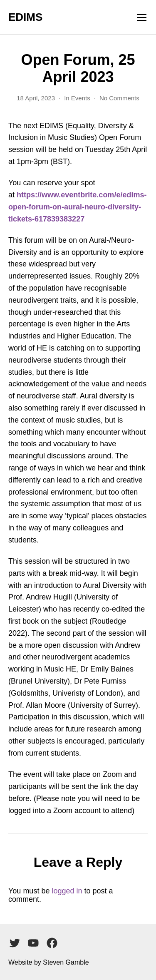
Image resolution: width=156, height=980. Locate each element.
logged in (67, 891)
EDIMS (25, 17)
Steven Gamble (66, 962)
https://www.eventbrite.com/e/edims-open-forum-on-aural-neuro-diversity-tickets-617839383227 (77, 207)
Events (81, 98)
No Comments (119, 98)
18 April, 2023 (36, 98)
